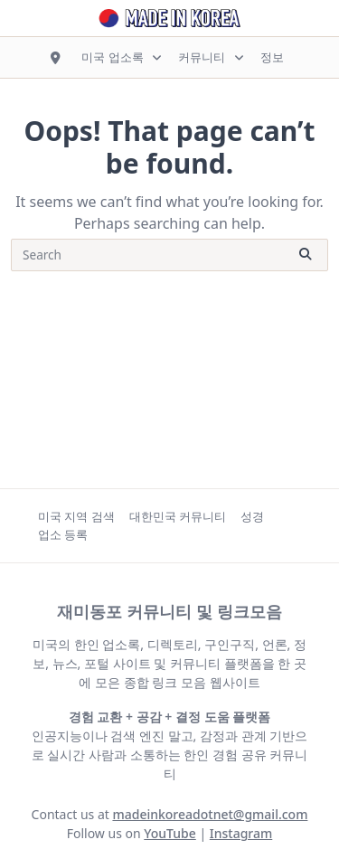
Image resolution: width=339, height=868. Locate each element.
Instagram (241, 833)
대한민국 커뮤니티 (178, 516)
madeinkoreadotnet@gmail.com (210, 814)
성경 (252, 516)
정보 (272, 57)
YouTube (169, 833)
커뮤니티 (212, 57)
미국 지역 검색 (76, 516)
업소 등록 (63, 534)
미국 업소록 (122, 57)
